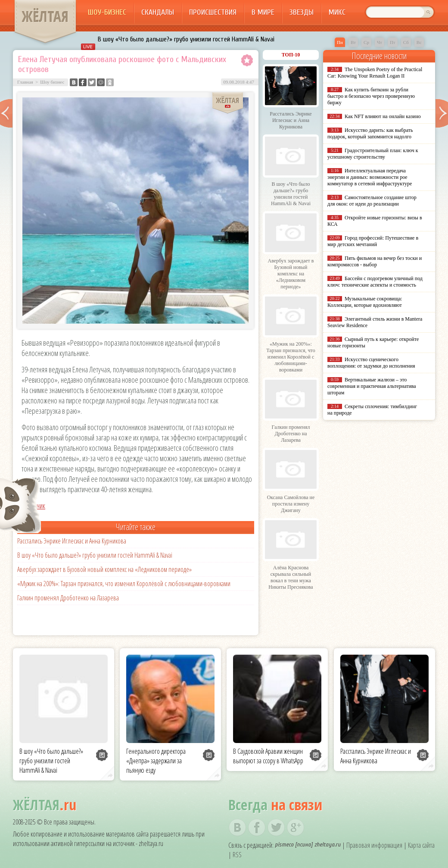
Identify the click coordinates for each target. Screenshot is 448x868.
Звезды (302, 12)
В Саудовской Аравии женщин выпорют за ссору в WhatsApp (268, 756)
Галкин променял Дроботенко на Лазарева (68, 598)
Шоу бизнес (52, 82)
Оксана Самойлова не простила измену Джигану (291, 504)
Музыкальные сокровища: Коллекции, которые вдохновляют (365, 302)
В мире (263, 12)
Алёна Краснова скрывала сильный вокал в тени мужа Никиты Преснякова (291, 577)
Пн (340, 42)
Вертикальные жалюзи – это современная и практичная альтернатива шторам (372, 386)
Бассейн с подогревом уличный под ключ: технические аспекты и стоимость (375, 282)
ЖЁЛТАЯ (45, 16)
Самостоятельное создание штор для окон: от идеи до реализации (372, 201)
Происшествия (213, 12)
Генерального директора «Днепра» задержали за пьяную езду (156, 761)
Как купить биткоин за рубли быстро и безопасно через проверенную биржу (371, 96)
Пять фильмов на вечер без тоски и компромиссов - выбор (375, 261)
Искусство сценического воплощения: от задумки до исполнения (371, 363)
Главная (25, 82)
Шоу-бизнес (107, 12)
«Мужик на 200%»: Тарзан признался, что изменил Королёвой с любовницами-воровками (124, 584)
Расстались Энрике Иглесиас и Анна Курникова (72, 541)
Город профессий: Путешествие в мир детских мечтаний (373, 241)
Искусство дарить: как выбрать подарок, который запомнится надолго (370, 133)
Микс (337, 12)
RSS (237, 855)
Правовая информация (374, 845)
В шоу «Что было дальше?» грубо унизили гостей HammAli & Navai (186, 39)
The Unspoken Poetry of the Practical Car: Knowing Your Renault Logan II (375, 73)
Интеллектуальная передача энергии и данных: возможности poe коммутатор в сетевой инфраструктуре (370, 177)
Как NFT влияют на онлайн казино (383, 116)
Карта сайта (421, 845)
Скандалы (158, 12)
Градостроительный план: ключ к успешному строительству (373, 154)
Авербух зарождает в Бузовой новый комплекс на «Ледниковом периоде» (104, 569)
